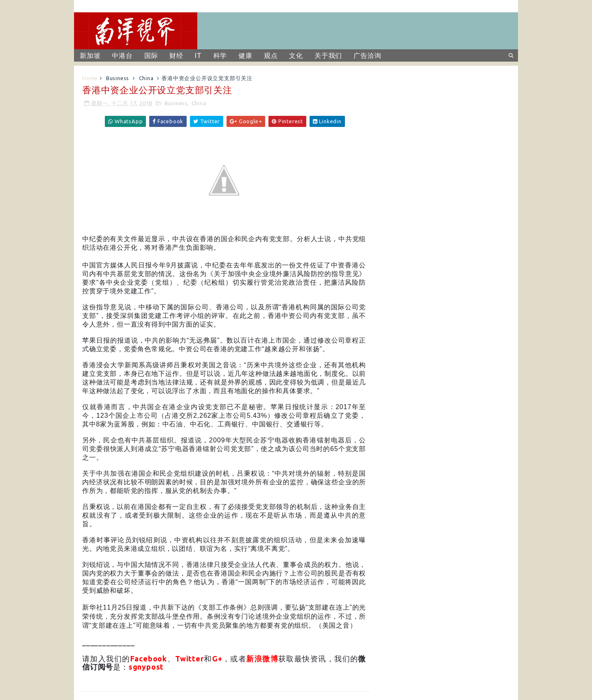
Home (90, 78)
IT (198, 55)
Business (118, 78)
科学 (220, 55)
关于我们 (328, 55)
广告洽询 (367, 55)
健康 (245, 55)
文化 (296, 55)
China (146, 78)
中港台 (122, 55)
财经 (176, 55)
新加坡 (90, 55)
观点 (271, 55)
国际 (151, 55)
